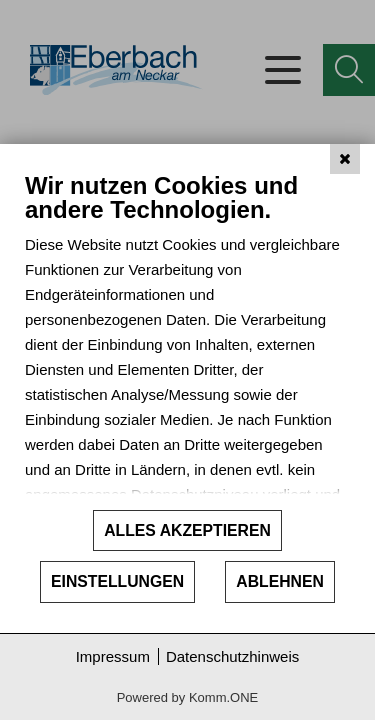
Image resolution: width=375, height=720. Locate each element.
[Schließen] (345, 159)
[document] (187, 339)
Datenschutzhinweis (232, 656)
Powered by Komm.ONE (188, 697)
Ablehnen (280, 581)
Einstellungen (117, 581)
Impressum (113, 656)
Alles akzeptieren (187, 530)
